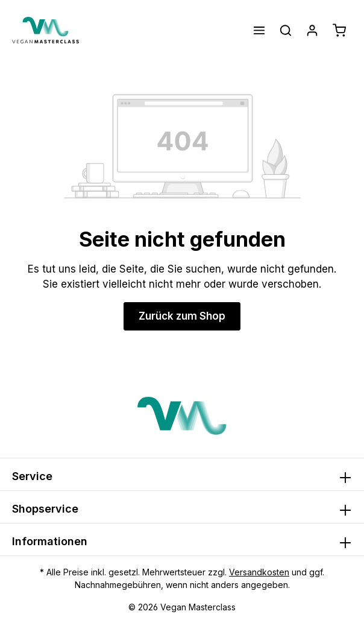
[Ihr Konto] (312, 30)
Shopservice (45, 509)
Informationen (50, 541)
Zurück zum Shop (182, 316)
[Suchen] (286, 30)
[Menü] (259, 30)
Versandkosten (259, 572)
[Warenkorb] (339, 30)
